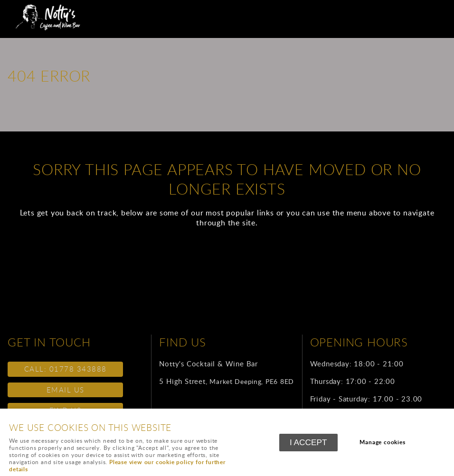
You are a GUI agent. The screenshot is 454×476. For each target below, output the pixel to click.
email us (66, 390)
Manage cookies (382, 442)
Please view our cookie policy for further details (117, 466)
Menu (437, 12)
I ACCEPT (308, 442)
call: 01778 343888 (66, 369)
